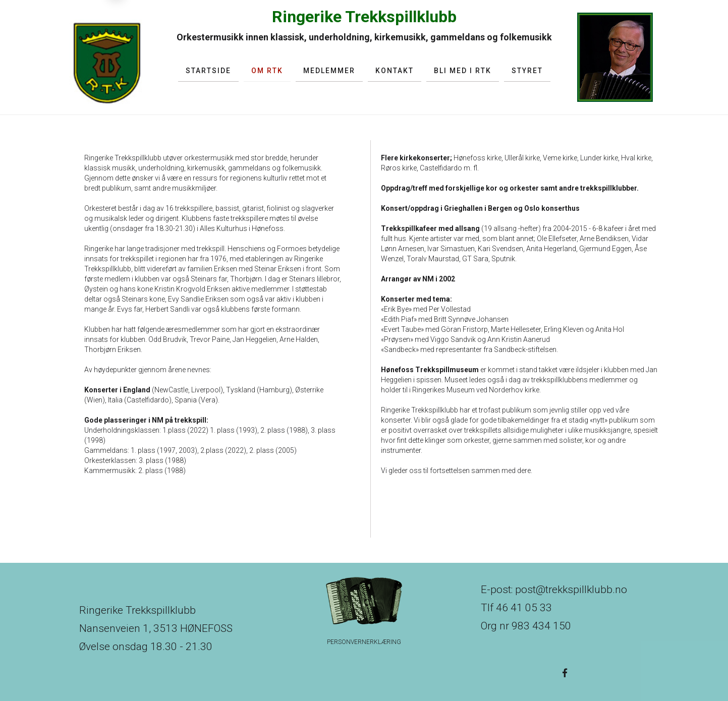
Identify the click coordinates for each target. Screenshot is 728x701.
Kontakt (395, 71)
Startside (208, 71)
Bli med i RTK (463, 71)
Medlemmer (329, 71)
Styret (527, 71)
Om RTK (267, 71)
